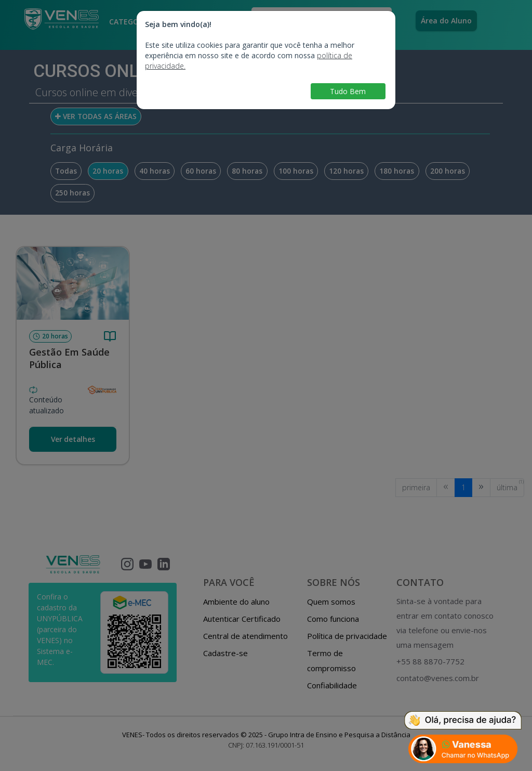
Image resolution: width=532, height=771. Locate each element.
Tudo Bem (348, 91)
